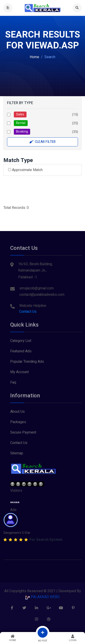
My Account (19, 372)
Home (34, 57)
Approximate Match (25, 170)
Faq (13, 382)
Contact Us (28, 312)
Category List (21, 341)
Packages (18, 422)
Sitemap (17, 453)
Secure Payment (23, 432)
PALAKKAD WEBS (42, 597)
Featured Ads (21, 351)
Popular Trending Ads (27, 362)
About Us (17, 412)
